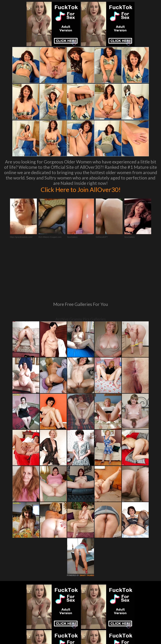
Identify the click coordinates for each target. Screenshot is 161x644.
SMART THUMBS (87, 527)
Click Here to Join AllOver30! (81, 189)
